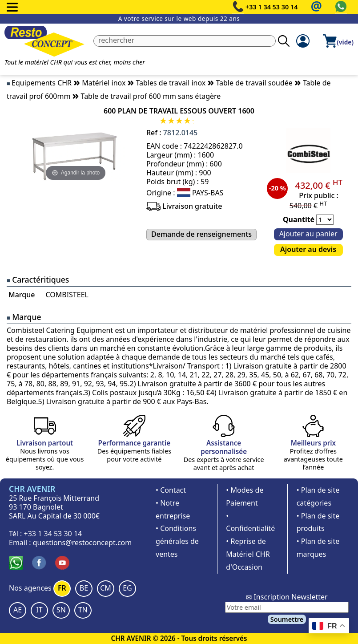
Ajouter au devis (308, 249)
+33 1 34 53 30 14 (272, 7)
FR (62, 588)
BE (84, 588)
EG (127, 588)
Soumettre (287, 619)
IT (39, 610)
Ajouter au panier (308, 234)
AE (18, 610)
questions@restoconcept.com (82, 543)
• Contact (171, 490)
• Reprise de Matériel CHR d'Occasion (248, 554)
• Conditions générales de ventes (177, 541)
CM (106, 588)
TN (83, 610)
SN (61, 610)
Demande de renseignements (201, 234)
